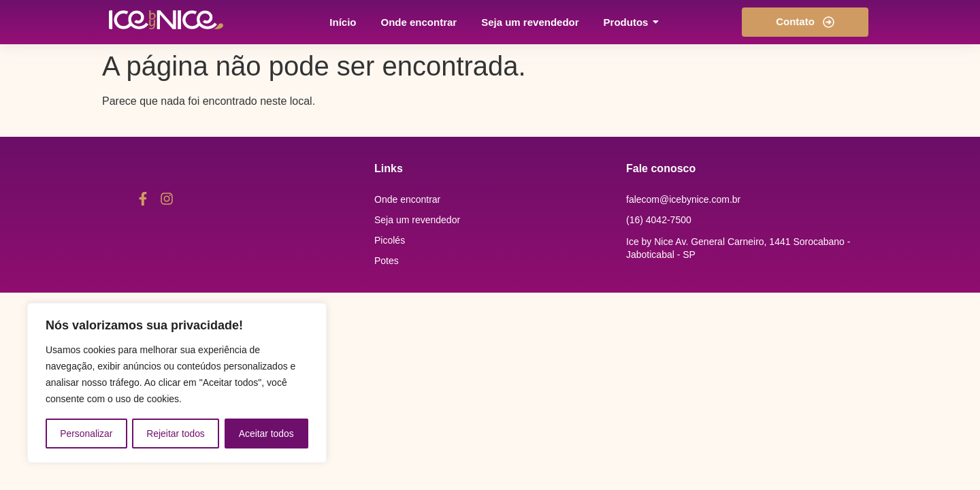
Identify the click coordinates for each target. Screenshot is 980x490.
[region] (177, 383)
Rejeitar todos (176, 434)
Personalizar (86, 434)
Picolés (390, 240)
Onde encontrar (407, 199)
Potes (387, 261)
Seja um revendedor (417, 220)
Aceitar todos (267, 434)
